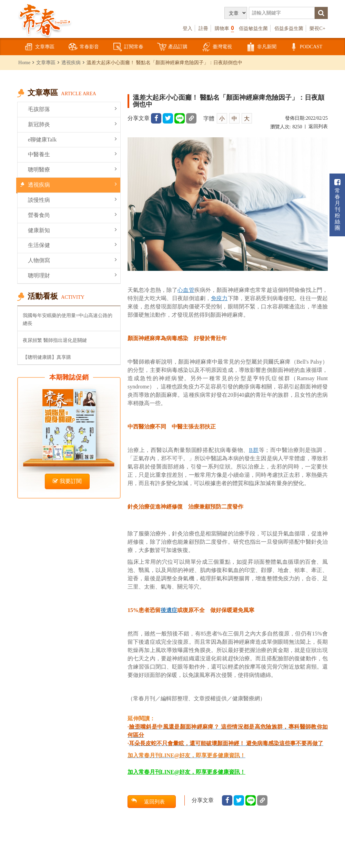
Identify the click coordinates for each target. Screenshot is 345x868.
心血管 (186, 290)
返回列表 (318, 126)
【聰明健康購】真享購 (47, 357)
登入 (187, 28)
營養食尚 (72, 215)
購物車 (224, 28)
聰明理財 (72, 275)
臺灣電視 (217, 47)
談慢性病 (72, 200)
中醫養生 (72, 154)
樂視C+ (317, 28)
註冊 (203, 28)
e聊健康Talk (72, 139)
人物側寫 (72, 260)
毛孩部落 (72, 109)
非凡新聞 (261, 47)
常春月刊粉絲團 (337, 205)
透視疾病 (71, 62)
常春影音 (84, 47)
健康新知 (72, 230)
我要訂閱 (67, 481)
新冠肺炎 (72, 124)
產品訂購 (172, 47)
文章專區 (39, 47)
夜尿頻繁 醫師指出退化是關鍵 (55, 340)
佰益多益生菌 (289, 28)
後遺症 (169, 610)
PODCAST (306, 47)
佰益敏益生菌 (253, 28)
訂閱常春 (128, 47)
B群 (254, 450)
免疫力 (219, 298)
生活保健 (72, 245)
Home (24, 62)
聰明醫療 (72, 169)
